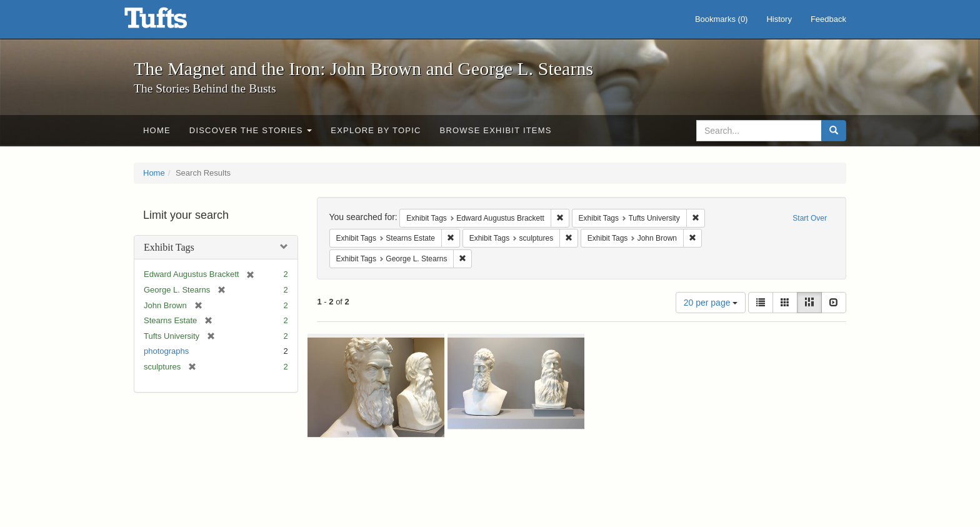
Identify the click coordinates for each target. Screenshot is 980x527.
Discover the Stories (251, 130)
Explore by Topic (376, 130)
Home (157, 130)
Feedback (828, 19)
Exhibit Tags (169, 247)
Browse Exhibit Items (496, 130)
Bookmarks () (722, 19)
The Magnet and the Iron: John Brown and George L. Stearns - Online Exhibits (171, 22)
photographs (166, 351)
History (779, 19)
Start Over (810, 218)
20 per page (711, 303)
